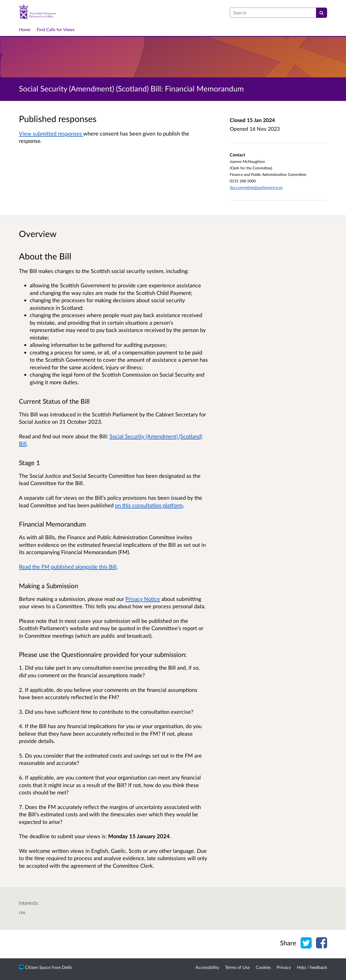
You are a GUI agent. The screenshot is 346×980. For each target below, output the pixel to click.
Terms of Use (237, 967)
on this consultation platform (149, 505)
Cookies (263, 967)
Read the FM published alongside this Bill (68, 567)
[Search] (322, 13)
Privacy (284, 967)
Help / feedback (312, 967)
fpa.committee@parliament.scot (256, 187)
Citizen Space (38, 967)
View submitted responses (51, 133)
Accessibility (207, 967)
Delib (67, 967)
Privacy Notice (143, 599)
